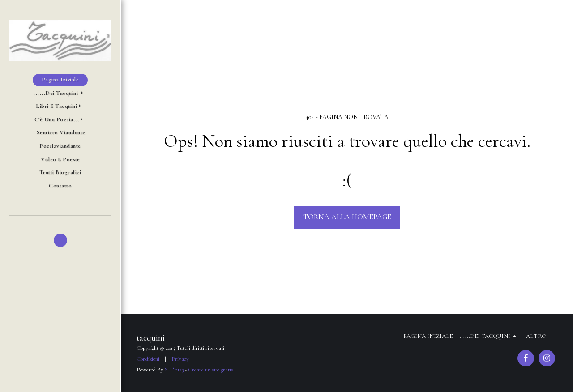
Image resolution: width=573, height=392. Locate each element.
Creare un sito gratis (211, 370)
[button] (60, 93)
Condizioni (148, 359)
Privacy (180, 359)
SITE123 (174, 370)
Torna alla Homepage (347, 217)
